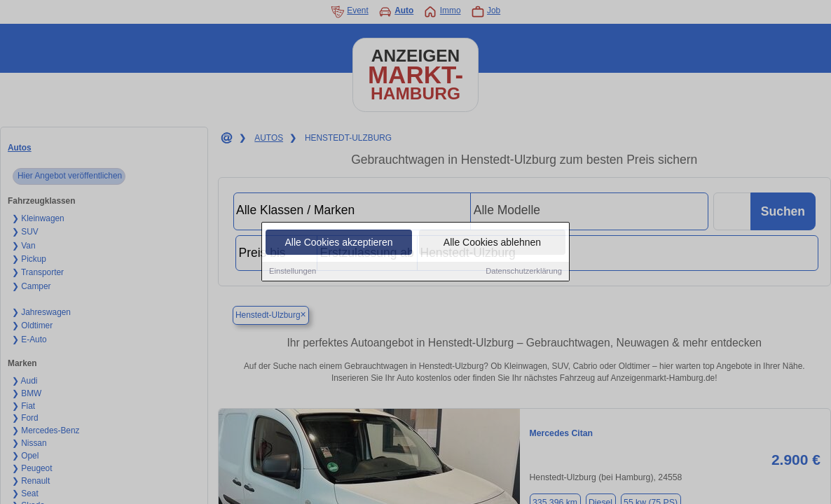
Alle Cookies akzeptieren (338, 244)
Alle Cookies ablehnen (492, 244)
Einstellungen (293, 273)
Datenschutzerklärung (524, 273)
